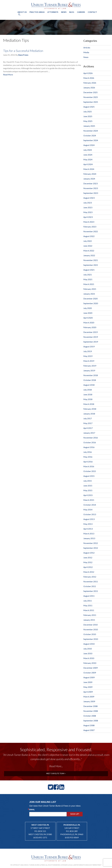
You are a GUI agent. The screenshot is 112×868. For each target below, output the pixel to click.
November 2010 (91, 629)
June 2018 (88, 394)
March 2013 (89, 534)
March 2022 (89, 251)
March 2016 (89, 466)
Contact (92, 12)
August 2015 (89, 476)
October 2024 (90, 135)
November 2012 (91, 543)
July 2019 (88, 351)
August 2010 (89, 644)
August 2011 (89, 596)
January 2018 (89, 414)
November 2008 (91, 711)
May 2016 (88, 457)
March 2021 (89, 284)
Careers (81, 12)
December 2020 (90, 299)
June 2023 (88, 207)
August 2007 (89, 730)
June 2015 (88, 486)
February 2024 (90, 174)
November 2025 (91, 97)
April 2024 (88, 164)
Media (86, 52)
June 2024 (88, 155)
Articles (87, 48)
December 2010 (90, 625)
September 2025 (91, 102)
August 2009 (89, 677)
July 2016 (88, 452)
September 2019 (91, 342)
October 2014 (90, 505)
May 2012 (88, 562)
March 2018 (89, 404)
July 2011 (88, 601)
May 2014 (88, 510)
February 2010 (90, 663)
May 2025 (88, 121)
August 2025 (89, 107)
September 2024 (91, 140)
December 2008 (90, 706)
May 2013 (88, 524)
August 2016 (89, 447)
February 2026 (90, 83)
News (64, 12)
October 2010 (90, 634)
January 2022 (89, 255)
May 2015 (88, 490)
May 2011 (88, 605)
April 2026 (88, 73)
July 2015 (88, 481)
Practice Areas (37, 12)
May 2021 (88, 279)
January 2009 (89, 701)
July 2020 (88, 308)
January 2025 (89, 126)
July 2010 (88, 649)
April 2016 (88, 462)
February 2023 (90, 227)
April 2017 (88, 428)
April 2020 (88, 318)
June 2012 (88, 557)
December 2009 (90, 668)
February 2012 (90, 577)
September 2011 (91, 591)
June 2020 (88, 313)
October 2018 (90, 380)
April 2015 (88, 495)
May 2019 (88, 356)
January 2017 (89, 433)
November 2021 (91, 260)
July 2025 (88, 111)
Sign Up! (75, 814)
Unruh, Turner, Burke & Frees (56, 6)
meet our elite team (56, 773)
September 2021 (91, 265)
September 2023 (91, 193)
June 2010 (88, 653)
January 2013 (89, 538)
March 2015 (89, 500)
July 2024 (88, 150)
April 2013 (88, 529)
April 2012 (88, 567)
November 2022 (91, 231)
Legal (70, 865)
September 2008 (91, 721)
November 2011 (91, 581)
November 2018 (91, 375)
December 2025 (90, 92)
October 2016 (90, 442)
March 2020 (89, 323)
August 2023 (89, 198)
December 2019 (90, 332)
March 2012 (89, 572)
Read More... (56, 766)
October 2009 (90, 673)
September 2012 (91, 548)
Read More (8, 75)
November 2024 (91, 131)
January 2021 (89, 294)
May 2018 (88, 399)
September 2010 (91, 639)
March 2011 (89, 610)
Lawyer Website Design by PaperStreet (87, 865)
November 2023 (91, 188)
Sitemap (64, 865)
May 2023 (88, 212)
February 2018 (90, 409)
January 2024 (89, 179)
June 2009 (88, 682)
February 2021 (90, 289)
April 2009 (88, 692)
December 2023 (90, 183)
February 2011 (90, 615)
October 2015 (90, 471)
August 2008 (89, 725)
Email (32, 810)
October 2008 (90, 716)
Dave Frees (23, 55)
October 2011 (90, 586)
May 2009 (88, 687)
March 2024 (89, 169)
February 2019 (90, 366)
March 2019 (89, 361)
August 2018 (89, 385)
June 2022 (88, 246)
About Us (22, 12)
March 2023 (89, 222)
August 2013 (89, 519)
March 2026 (89, 78)
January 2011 (89, 620)
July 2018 (88, 390)
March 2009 (89, 697)
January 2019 (89, 370)
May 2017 (88, 423)
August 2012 (89, 553)
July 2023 (88, 203)
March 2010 (89, 658)
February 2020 (90, 327)
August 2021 (89, 270)
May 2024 (88, 159)
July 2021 (88, 275)
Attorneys (53, 12)
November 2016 (91, 438)
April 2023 (88, 217)
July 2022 (88, 241)
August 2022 (89, 236)
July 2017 (88, 418)
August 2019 (89, 346)
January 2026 (89, 88)
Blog (72, 12)
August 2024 (89, 145)
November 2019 (91, 337)
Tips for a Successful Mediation (23, 51)
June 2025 (88, 116)
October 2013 (90, 514)
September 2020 (91, 303)
